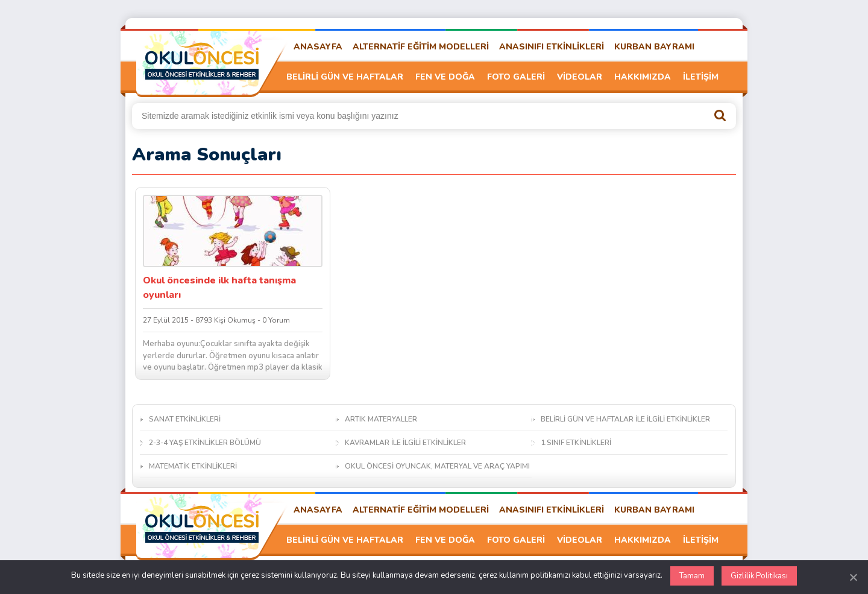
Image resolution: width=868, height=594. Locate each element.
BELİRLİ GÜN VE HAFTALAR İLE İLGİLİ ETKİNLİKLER (625, 419)
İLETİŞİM (701, 77)
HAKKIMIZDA (643, 77)
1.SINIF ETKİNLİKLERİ (576, 443)
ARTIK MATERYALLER (381, 419)
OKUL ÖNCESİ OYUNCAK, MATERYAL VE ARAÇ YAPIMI (437, 466)
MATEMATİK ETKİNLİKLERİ (193, 466)
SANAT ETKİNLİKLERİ (185, 419)
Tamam (692, 576)
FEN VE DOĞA (445, 77)
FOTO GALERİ (516, 77)
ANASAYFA (318, 47)
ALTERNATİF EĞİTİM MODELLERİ (421, 47)
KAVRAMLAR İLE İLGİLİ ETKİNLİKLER (405, 443)
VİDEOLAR (580, 77)
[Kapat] (853, 577)
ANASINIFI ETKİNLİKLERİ (552, 47)
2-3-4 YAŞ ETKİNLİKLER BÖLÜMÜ (205, 443)
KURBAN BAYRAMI (654, 47)
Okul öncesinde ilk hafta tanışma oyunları (219, 288)
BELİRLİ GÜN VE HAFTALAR (345, 77)
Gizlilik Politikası (759, 576)
